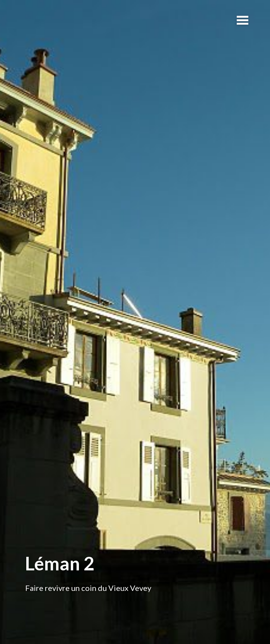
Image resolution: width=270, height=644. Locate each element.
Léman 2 (60, 563)
